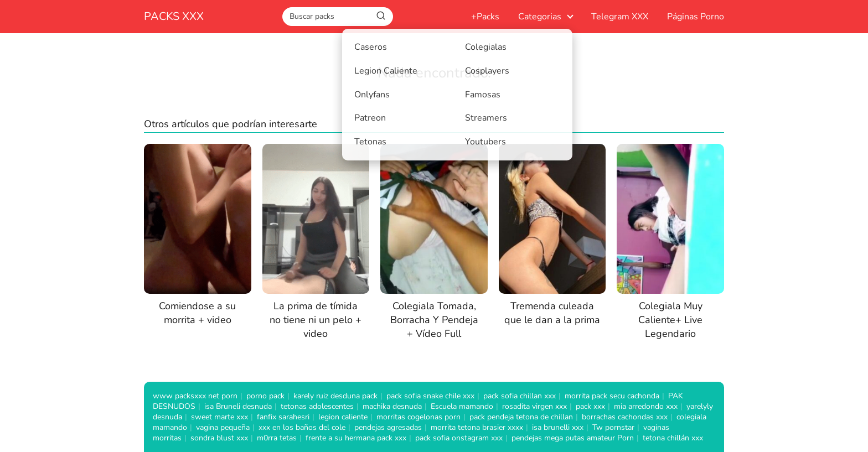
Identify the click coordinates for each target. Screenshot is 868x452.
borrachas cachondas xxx (625, 417)
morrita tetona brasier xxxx (477, 427)
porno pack (265, 396)
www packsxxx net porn (195, 396)
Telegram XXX (620, 17)
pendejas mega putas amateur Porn (573, 438)
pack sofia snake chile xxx (430, 396)
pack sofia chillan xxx (520, 396)
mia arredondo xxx (646, 406)
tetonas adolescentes (317, 406)
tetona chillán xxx (673, 438)
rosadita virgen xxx (534, 406)
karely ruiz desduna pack (335, 396)
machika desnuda (392, 406)
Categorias (540, 17)
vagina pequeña (223, 427)
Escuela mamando (462, 406)
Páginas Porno (696, 17)
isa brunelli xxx (558, 427)
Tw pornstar (613, 427)
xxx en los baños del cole (302, 427)
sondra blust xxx (219, 438)
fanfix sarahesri (283, 417)
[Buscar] (381, 16)
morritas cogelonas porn (418, 417)
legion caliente (343, 417)
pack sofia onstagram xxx (459, 438)
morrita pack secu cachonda (612, 396)
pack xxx (590, 406)
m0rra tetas (277, 438)
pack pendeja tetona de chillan (521, 417)
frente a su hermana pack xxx (356, 438)
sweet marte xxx (219, 417)
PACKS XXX (174, 16)
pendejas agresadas (388, 427)
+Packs (485, 17)
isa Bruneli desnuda (238, 406)
